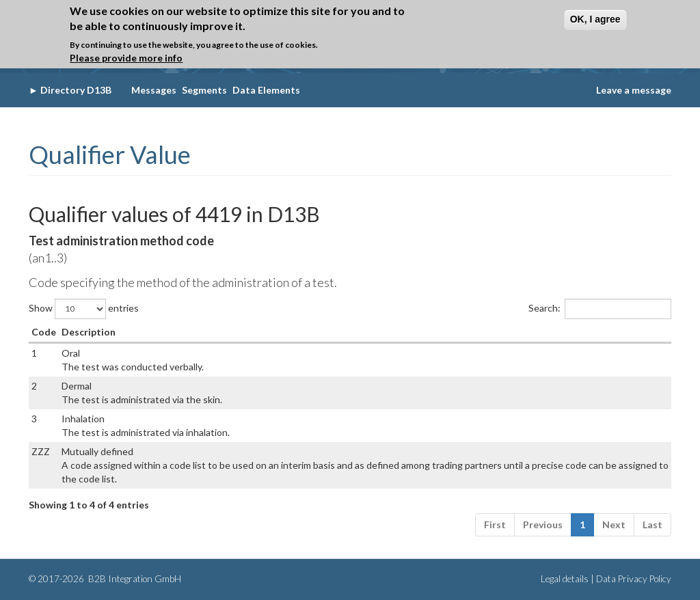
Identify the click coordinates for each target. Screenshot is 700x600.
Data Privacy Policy (634, 579)
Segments (204, 90)
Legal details (565, 579)
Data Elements (266, 90)
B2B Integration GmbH (134, 579)
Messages (154, 90)
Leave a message (634, 90)
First (495, 524)
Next (614, 524)
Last (652, 524)
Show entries (84, 309)
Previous (543, 524)
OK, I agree (595, 19)
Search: (600, 309)
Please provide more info (126, 58)
